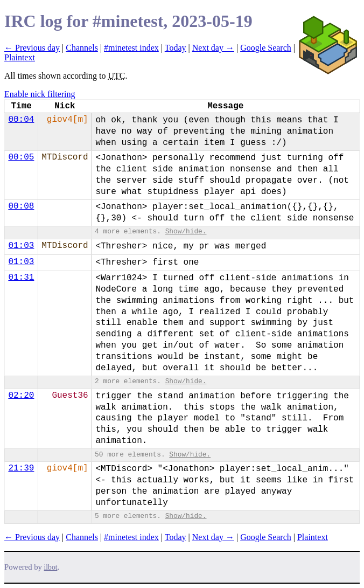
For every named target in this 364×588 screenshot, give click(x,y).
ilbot (51, 567)
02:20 (21, 396)
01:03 (21, 246)
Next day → (213, 48)
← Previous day (32, 48)
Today (176, 48)
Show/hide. (186, 231)
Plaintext (20, 57)
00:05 (21, 157)
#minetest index (131, 48)
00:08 (21, 206)
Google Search (266, 48)
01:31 (21, 278)
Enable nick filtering (40, 94)
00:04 (21, 120)
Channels (82, 48)
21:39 (21, 468)
